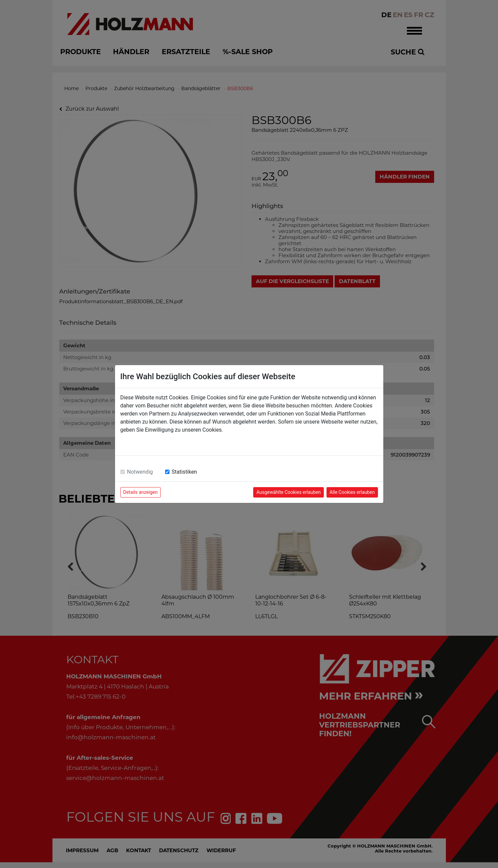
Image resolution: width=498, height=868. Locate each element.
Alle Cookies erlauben (352, 492)
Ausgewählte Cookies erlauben (289, 492)
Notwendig (140, 472)
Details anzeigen (141, 492)
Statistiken (184, 472)
